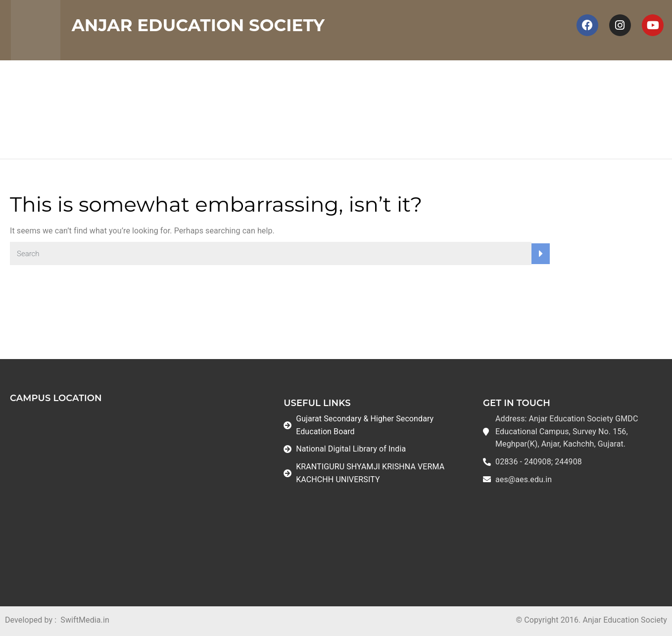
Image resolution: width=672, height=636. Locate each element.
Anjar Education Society (198, 25)
